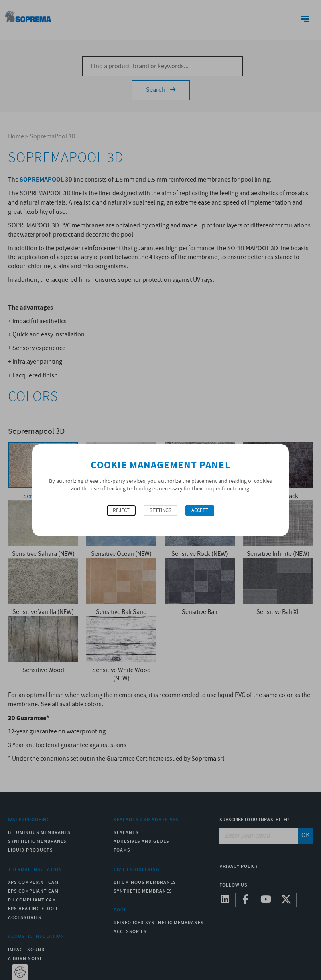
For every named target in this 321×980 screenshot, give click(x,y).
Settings (160, 510)
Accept (200, 510)
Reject (121, 510)
